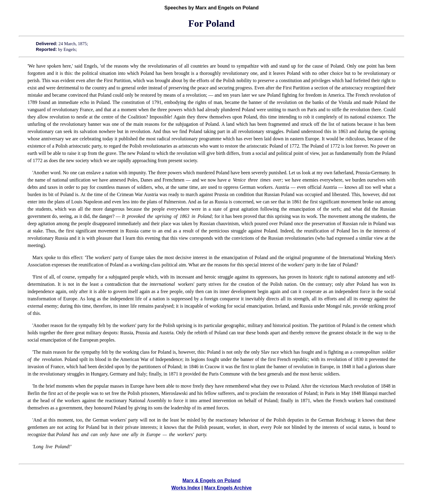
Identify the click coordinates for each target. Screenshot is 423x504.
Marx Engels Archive (228, 488)
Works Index (186, 488)
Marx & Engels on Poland (211, 481)
